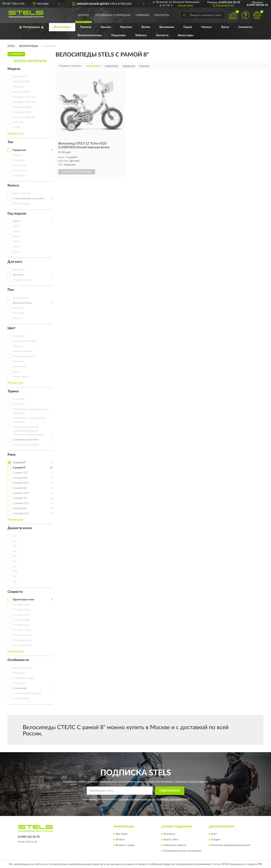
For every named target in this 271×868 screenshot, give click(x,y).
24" (15, 562)
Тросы (225, 27)
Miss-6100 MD (22, 92)
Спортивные (20, 170)
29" (15, 582)
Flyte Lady (19, 87)
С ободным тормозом (26, 445)
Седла (188, 27)
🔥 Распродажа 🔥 (32, 27)
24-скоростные (22, 640)
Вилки (146, 27)
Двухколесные (22, 193)
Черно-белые (21, 377)
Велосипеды (62, 27)
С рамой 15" (20, 498)
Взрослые (19, 270)
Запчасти (162, 35)
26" (15, 567)
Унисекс (18, 318)
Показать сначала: (70, 66)
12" (15, 536)
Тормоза (86, 27)
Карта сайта (171, 840)
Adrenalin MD (21, 82)
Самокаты (245, 27)
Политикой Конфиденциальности (136, 799)
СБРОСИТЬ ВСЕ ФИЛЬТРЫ (30, 61)
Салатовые (19, 367)
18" (15, 551)
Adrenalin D (20, 77)
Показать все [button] (15, 134)
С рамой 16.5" (21, 513)
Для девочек (21, 298)
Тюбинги (141, 35)
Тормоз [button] (13, 391)
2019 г (17, 226)
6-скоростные (21, 615)
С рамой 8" (19, 463)
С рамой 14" (20, 488)
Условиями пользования (170, 799)
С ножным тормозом (26, 440)
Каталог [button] (84, 15)
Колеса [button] (13, 186)
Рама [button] (11, 455)
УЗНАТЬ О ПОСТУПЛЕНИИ (77, 172)
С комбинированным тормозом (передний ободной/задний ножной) (29, 431)
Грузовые (18, 160)
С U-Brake (19, 399)
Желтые (18, 346)
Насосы (206, 27)
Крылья (106, 27)
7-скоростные (21, 620)
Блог (214, 834)
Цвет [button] (11, 328)
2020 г (17, 232)
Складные (19, 683)
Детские (18, 275)
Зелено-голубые (23, 351)
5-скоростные (21, 610)
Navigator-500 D (23, 107)
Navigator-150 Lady (24, 97)
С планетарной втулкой (27, 693)
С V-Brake (19, 404)
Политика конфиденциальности (231, 845)
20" (15, 556)
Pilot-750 (18, 122)
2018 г (17, 221)
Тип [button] (10, 142)
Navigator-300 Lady (24, 102)
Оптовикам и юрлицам (113, 15)
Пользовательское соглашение (182, 851)
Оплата (120, 840)
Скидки (216, 840)
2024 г (17, 252)
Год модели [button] (17, 214)
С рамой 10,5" (21, 483)
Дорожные (19, 165)
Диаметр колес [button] (20, 528)
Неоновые (19, 673)
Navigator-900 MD (24, 117)
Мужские (19, 313)
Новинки (142, 15)
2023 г (17, 247)
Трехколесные (21, 204)
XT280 (17, 128)
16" (15, 546)
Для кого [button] (15, 262)
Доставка (121, 834)
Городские (19, 150)
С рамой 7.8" (20, 473)
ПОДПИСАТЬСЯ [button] (170, 791)
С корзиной (20, 688)
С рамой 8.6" (20, 478)
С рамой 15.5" (21, 503)
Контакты (162, 15)
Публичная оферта (175, 845)
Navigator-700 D (23, 112)
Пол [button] (11, 290)
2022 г (17, 242)
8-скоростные (21, 625)
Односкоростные (23, 600)
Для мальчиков (22, 303)
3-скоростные (21, 605)
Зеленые (18, 361)
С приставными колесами (28, 199)
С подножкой (21, 698)
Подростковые (22, 280)
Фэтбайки (19, 176)
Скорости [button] (15, 592)
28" (15, 577)
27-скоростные (22, 645)
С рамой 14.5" (21, 493)
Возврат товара (125, 845)
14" (15, 541)
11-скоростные (22, 630)
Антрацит (19, 336)
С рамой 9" (19, 468)
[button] (224, 5)
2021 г (17, 237)
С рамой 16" (20, 508)
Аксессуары (186, 35)
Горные (17, 155)
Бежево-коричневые (25, 341)
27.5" (16, 572)
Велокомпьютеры (90, 35)
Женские (18, 308)
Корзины (126, 27)
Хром (16, 372)
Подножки (118, 35)
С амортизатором (24, 678)
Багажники (167, 27)
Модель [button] (14, 69)
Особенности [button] (18, 660)
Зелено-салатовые (24, 356)
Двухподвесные (22, 668)
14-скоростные (22, 635)
